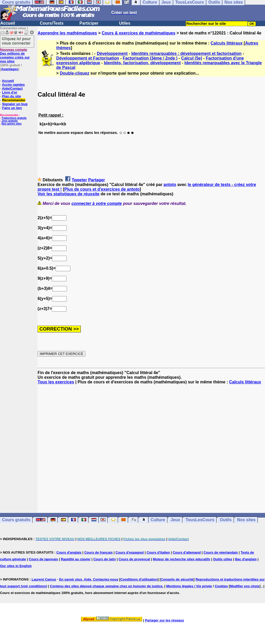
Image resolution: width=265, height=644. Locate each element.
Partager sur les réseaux (164, 620)
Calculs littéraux (227, 43)
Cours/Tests (52, 23)
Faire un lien (12, 108)
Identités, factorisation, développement (142, 63)
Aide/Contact (12, 88)
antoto (170, 185)
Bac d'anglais (246, 559)
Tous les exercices (56, 382)
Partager (97, 180)
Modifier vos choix (245, 586)
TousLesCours (200, 520)
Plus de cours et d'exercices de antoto (102, 189)
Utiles (125, 23)
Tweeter (79, 180)
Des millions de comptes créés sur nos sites (15, 55)
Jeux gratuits (10, 121)
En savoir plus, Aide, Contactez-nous (89, 579)
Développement (112, 53)
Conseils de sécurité (177, 579)
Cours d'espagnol (130, 552)
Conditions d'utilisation (139, 579)
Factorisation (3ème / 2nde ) (150, 58)
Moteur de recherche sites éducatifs (181, 559)
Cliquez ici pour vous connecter (16, 41)
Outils (226, 520)
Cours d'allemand (187, 552)
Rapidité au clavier (76, 559)
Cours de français (99, 552)
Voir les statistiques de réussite (68, 194)
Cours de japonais (43, 559)
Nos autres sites (12, 124)
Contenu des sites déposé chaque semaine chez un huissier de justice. (107, 586)
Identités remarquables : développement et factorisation (186, 53)
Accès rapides (13, 85)
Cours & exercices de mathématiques (139, 33)
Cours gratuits (16, 520)
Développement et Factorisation (88, 58)
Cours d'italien (158, 552)
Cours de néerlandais (221, 552)
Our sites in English (16, 566)
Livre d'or (10, 92)
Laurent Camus (44, 579)
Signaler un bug (15, 104)
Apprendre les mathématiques (67, 33)
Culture (158, 520)
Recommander (14, 100)
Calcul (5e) (192, 58)
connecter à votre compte (97, 203)
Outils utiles (223, 559)
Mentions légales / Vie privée (189, 586)
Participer (89, 23)
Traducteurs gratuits (14, 118)
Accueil (8, 23)
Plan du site (12, 96)
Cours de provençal (134, 559)
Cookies (221, 586)
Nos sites (246, 520)
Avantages (9, 69)
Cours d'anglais (69, 552)
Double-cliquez (75, 73)
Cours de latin (105, 559)
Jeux (175, 520)
